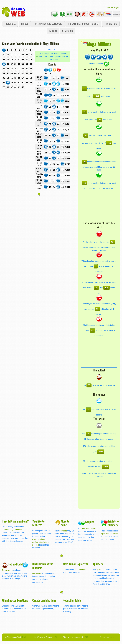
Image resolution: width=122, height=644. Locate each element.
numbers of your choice (12, 530)
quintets (100, 570)
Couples (90, 522)
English (117, 8)
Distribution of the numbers (43, 566)
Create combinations (44, 600)
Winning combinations (15, 600)
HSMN (86, 637)
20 (85, 162)
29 (88, 434)
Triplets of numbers (114, 523)
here (112, 637)
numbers (63, 531)
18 (85, 183)
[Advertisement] (99, 205)
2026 (106, 467)
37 (100, 120)
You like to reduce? (38, 523)
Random (53, 31)
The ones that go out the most (83, 24)
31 (84, 88)
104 (109, 143)
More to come (65, 523)
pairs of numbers (89, 529)
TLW (24, 637)
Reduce (25, 24)
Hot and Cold (15, 564)
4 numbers (81, 570)
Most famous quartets (75, 564)
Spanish (110, 8)
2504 (97, 96)
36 (85, 112)
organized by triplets (109, 534)
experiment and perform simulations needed (41, 542)
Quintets (98, 564)
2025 (101, 452)
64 (92, 330)
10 (86, 135)
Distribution (37, 573)
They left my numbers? (15, 521)
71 (97, 309)
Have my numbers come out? (48, 24)
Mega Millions (99, 44)
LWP (56, 637)
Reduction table (72, 600)
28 (88, 409)
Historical (10, 24)
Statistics (68, 31)
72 (112, 242)
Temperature (111, 24)
